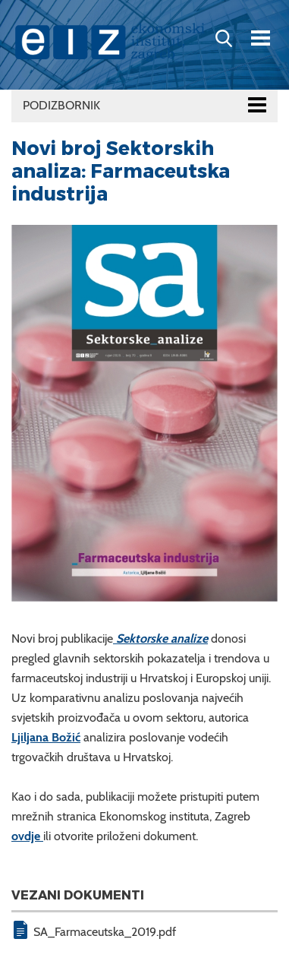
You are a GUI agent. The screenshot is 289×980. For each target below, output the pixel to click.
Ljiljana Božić (46, 737)
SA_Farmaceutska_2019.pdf (105, 932)
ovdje (27, 836)
